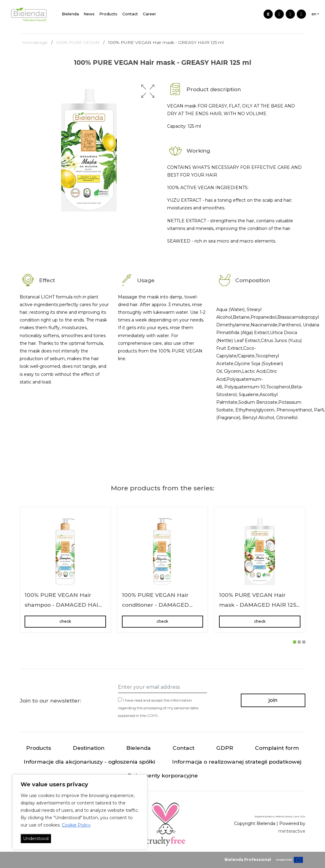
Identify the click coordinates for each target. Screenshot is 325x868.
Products (108, 14)
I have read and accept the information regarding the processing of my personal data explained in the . (158, 708)
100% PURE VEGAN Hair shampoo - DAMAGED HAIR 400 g (63, 605)
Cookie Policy (76, 825)
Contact (130, 14)
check (65, 621)
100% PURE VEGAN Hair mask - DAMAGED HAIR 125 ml (258, 605)
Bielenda (70, 14)
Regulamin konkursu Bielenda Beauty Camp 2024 (280, 817)
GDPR (152, 716)
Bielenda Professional (248, 860)
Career (149, 14)
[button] (148, 91)
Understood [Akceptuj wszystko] (36, 839)
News (89, 14)
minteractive (292, 831)
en (314, 14)
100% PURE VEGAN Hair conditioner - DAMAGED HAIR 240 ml (155, 605)
